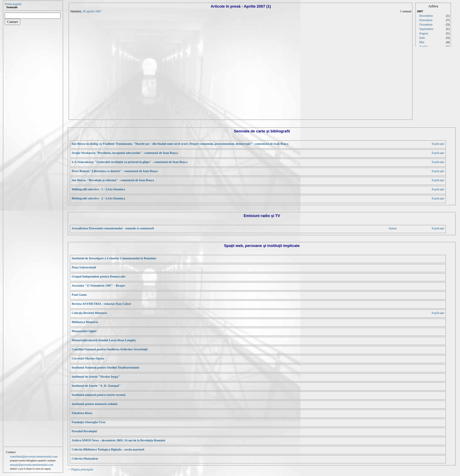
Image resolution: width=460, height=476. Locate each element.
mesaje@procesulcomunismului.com (32, 465)
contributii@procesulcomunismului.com (34, 456)
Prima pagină (13, 4)
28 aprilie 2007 (92, 11)
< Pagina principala (81, 469)
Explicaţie (438, 144)
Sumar (393, 228)
